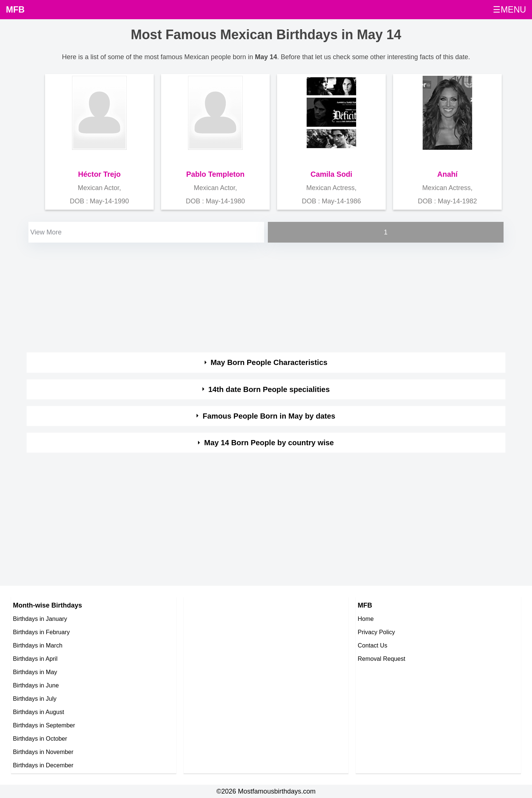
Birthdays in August (39, 712)
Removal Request (381, 659)
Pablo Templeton (215, 174)
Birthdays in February (41, 632)
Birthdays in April (35, 659)
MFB (15, 10)
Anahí (448, 174)
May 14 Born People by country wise (269, 443)
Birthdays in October (40, 738)
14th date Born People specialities (269, 389)
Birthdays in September (44, 725)
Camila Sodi (331, 174)
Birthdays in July (35, 699)
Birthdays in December (43, 765)
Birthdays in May (35, 672)
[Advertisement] (248, 296)
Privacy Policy (376, 632)
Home (366, 619)
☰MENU (509, 10)
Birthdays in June (36, 685)
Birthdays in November (43, 752)
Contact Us (372, 645)
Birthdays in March (38, 645)
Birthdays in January (40, 619)
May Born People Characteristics (269, 362)
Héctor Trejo (99, 174)
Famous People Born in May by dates (269, 416)
